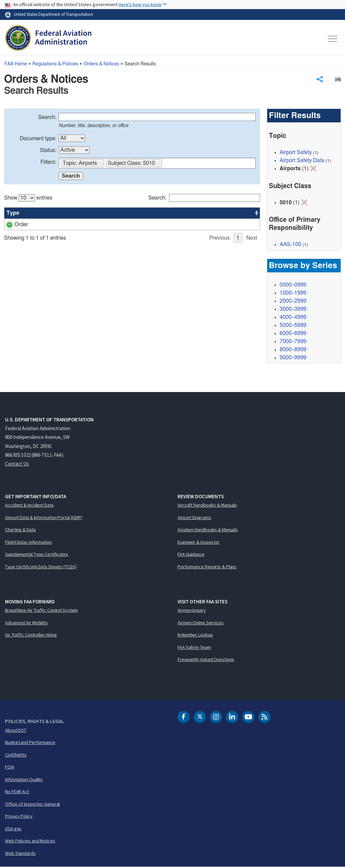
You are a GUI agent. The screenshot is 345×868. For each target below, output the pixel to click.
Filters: (48, 163)
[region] (132, 216)
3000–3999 (293, 310)
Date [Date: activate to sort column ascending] (233, 214)
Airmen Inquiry (192, 611)
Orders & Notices (102, 64)
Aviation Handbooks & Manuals (208, 531)
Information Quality (24, 780)
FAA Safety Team (194, 648)
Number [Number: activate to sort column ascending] (40, 214)
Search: (47, 118)
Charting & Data (20, 531)
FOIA (10, 768)
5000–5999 (293, 326)
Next (252, 239)
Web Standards (20, 854)
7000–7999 (293, 342)
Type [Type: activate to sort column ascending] (13, 214)
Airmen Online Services (201, 623)
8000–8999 (293, 351)
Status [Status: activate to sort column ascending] (180, 214)
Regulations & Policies (55, 64)
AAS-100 (210, 226)
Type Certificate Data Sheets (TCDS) (41, 567)
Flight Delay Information (28, 543)
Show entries (28, 199)
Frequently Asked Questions (206, 660)
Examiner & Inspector (199, 543)
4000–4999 (293, 318)
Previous (219, 239)
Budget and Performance (30, 743)
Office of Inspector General (32, 805)
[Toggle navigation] (333, 39)
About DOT (16, 731)
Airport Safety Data (302, 161)
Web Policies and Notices (30, 842)
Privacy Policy (19, 817)
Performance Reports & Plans (207, 567)
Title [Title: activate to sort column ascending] (67, 214)
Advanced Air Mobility (26, 623)
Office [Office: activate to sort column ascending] (207, 214)
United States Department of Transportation (53, 14)
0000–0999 (293, 286)
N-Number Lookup (195, 636)
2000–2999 (293, 302)
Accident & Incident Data (29, 506)
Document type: (38, 140)
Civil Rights (16, 755)
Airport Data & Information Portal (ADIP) (44, 518)
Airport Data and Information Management (110, 226)
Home (16, 64)
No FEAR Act (17, 792)
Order (13, 226)
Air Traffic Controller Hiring (31, 636)
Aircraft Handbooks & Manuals (207, 506)
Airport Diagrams (194, 518)
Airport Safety (296, 153)
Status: (48, 151)
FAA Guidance (191, 555)
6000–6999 (293, 334)
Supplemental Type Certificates (37, 555)
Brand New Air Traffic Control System (41, 611)
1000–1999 (293, 294)
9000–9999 (293, 359)
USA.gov (13, 829)
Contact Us (17, 465)
